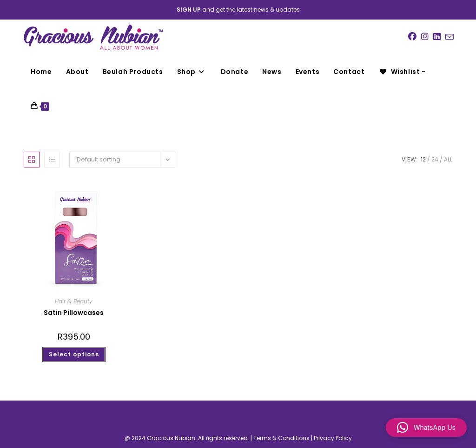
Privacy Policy (333, 438)
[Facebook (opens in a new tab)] (412, 37)
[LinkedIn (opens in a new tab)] (437, 37)
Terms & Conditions (281, 438)
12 (423, 159)
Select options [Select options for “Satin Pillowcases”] (74, 354)
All (448, 159)
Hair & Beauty (74, 301)
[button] (426, 428)
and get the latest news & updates (238, 10)
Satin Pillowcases (74, 313)
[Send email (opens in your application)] (450, 37)
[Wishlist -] (402, 72)
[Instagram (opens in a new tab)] (425, 37)
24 (435, 159)
